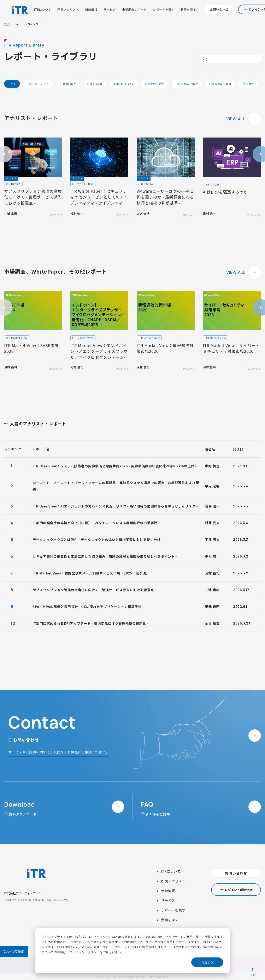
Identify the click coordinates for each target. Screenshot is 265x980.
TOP (7, 24)
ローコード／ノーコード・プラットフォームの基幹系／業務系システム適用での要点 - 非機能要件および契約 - (116, 486)
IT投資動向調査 (154, 84)
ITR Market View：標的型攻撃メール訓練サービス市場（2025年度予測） (91, 573)
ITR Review (68, 84)
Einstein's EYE (123, 84)
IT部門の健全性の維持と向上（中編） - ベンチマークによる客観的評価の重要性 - (96, 523)
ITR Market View (187, 84)
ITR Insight (95, 84)
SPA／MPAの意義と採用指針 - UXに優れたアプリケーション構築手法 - (88, 607)
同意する (207, 962)
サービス (110, 10)
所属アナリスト (68, 10)
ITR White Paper (220, 84)
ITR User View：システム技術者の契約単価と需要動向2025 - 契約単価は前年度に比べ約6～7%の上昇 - (115, 466)
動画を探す (188, 10)
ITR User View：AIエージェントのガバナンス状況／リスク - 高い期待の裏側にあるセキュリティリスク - (115, 506)
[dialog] (132, 951)
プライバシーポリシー (84, 952)
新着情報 (91, 10)
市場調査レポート (134, 10)
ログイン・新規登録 (238, 890)
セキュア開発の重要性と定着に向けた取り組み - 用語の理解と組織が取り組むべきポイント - (105, 556)
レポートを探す (164, 10)
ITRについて (43, 10)
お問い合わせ (219, 9)
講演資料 (249, 84)
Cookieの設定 (14, 951)
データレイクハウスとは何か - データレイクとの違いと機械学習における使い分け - (98, 540)
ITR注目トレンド (38, 84)
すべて (12, 84)
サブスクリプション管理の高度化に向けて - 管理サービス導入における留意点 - (94, 590)
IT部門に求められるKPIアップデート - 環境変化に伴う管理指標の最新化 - (90, 623)
